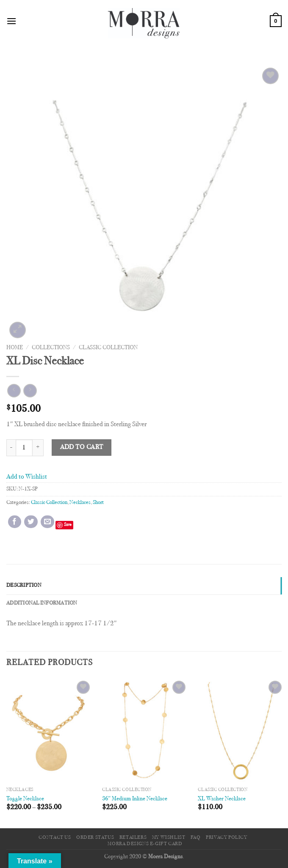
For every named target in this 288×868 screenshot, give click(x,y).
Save (68, 525)
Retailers (133, 838)
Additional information (42, 603)
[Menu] (11, 21)
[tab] (144, 586)
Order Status (95, 838)
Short (98, 503)
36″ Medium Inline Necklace (135, 799)
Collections (51, 348)
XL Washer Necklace (222, 799)
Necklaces (80, 503)
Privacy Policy (227, 838)
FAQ (196, 838)
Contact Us (55, 838)
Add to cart (82, 448)
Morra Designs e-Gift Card (145, 844)
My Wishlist (169, 838)
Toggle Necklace (25, 799)
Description (24, 586)
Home (15, 348)
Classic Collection (108, 348)
